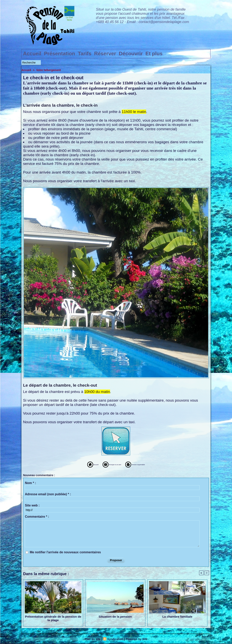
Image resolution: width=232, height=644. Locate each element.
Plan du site (90, 639)
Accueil (32, 54)
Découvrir (131, 54)
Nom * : (30, 483)
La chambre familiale (177, 617)
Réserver (105, 54)
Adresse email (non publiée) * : (48, 494)
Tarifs (85, 54)
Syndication (115, 639)
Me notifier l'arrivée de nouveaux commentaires (65, 552)
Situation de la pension (115, 617)
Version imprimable (148, 464)
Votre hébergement (50, 70)
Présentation (60, 54)
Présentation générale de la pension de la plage (53, 619)
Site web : (32, 505)
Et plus (154, 54)
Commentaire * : (37, 517)
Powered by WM (139, 639)
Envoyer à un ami (106, 464)
